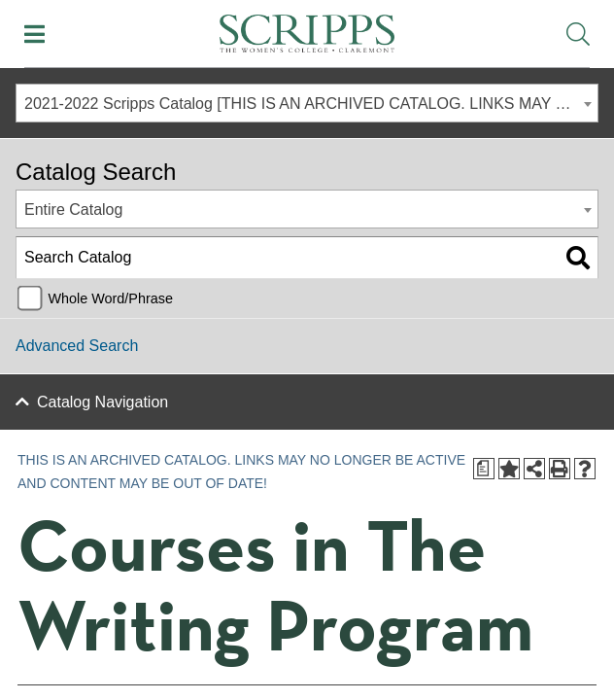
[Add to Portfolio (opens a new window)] (509, 469)
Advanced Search (77, 346)
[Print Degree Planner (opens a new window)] (484, 469)
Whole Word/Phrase (110, 298)
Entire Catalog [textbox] (73, 210)
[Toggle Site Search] (578, 34)
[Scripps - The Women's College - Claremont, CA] (307, 31)
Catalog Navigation (102, 402)
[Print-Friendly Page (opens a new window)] (560, 469)
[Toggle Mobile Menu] (34, 34)
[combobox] (307, 103)
